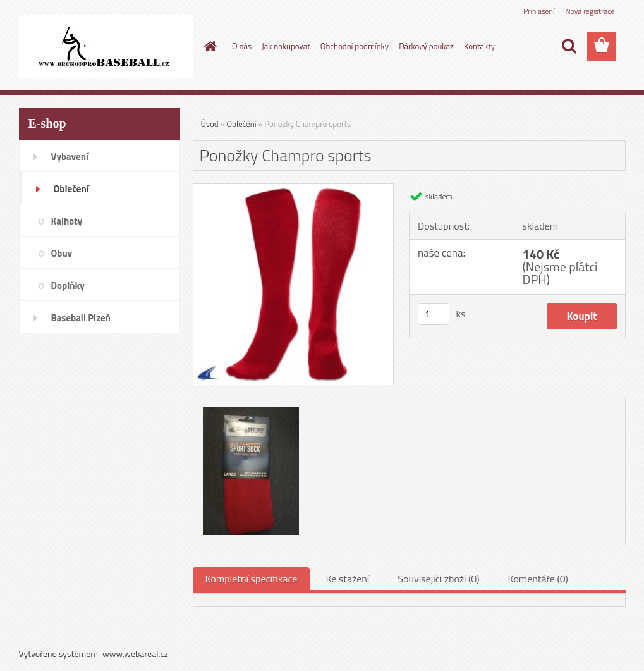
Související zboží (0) (438, 579)
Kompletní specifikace (252, 579)
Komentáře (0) (538, 579)
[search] (569, 46)
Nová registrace (590, 11)
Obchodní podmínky (355, 46)
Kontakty (479, 46)
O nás (242, 46)
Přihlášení (539, 11)
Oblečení (242, 124)
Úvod (210, 124)
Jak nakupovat (286, 46)
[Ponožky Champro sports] (294, 189)
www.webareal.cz (135, 654)
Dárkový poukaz (426, 46)
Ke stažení (347, 579)
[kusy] (434, 314)
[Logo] (106, 47)
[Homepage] (208, 46)
